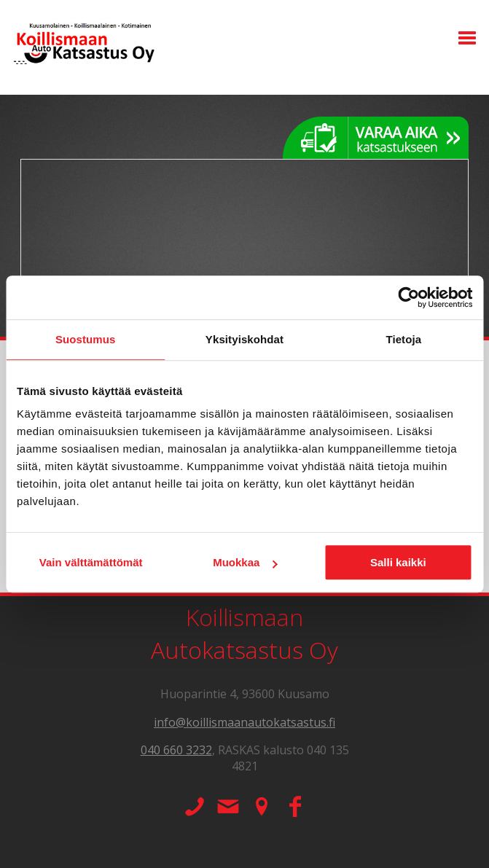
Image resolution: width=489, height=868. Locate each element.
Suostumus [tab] (86, 339)
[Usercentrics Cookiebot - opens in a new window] (408, 297)
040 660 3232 (176, 750)
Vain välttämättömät (91, 562)
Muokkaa (245, 562)
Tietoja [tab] (403, 339)
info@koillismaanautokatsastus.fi (244, 722)
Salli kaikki (398, 562)
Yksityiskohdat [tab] (244, 339)
